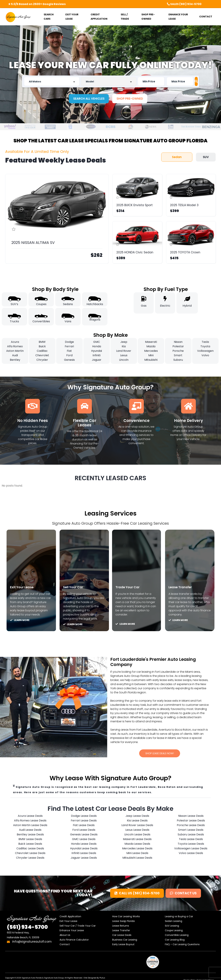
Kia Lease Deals (137, 821)
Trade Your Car (131, 587)
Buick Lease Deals (30, 844)
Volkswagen (205, 351)
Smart (178, 355)
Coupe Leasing (174, 931)
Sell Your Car (76, 587)
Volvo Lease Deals (191, 854)
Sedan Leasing (174, 922)
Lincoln (124, 360)
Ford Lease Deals (84, 830)
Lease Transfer (183, 587)
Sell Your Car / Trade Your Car (78, 926)
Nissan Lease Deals (191, 817)
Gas (144, 305)
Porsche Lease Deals (191, 826)
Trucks (14, 321)
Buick (42, 346)
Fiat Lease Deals (84, 826)
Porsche (178, 351)
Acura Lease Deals (30, 817)
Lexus (124, 355)
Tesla (205, 342)
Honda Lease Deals (84, 844)
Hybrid (187, 305)
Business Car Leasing (125, 940)
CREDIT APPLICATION (99, 17)
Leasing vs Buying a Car (179, 917)
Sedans (68, 304)
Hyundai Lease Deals (84, 849)
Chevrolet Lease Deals (30, 854)
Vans (68, 321)
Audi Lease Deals (30, 830)
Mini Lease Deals (137, 854)
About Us (65, 936)
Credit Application (70, 917)
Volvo (205, 355)
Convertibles (41, 321)
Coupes (41, 304)
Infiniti (97, 355)
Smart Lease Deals (191, 830)
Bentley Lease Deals (30, 835)
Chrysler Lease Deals (30, 858)
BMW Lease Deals (30, 840)
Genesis (69, 360)
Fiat (69, 351)
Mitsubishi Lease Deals (137, 858)
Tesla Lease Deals (191, 840)
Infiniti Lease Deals (84, 854)
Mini (151, 355)
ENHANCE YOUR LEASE (178, 17)
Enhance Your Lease (72, 931)
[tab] (110, 790)
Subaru (178, 360)
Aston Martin (15, 351)
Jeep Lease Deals (137, 817)
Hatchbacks (95, 304)
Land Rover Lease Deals (137, 826)
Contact (65, 945)
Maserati (151, 342)
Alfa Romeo (15, 346)
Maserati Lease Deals (137, 840)
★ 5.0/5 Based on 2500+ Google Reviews (37, 4)
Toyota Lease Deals (191, 844)
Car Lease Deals (122, 936)
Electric (165, 305)
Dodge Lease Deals (84, 817)
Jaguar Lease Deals (84, 858)
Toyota (205, 346)
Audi (15, 355)
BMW (42, 342)
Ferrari (69, 346)
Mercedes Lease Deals (137, 849)
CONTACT (206, 17)
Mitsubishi (151, 360)
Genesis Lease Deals (84, 835)
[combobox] (51, 81)
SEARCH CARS (49, 17)
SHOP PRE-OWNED (148, 17)
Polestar (178, 346)
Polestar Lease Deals (191, 821)
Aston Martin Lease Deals (30, 826)
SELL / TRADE (125, 17)
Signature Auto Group (54, 979)
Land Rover (124, 351)
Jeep (124, 342)
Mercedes (151, 351)
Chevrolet (42, 355)
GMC (97, 342)
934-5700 (27, 928)
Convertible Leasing (177, 936)
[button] (89, 99)
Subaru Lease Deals (191, 835)
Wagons (95, 320)
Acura (15, 342)
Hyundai (97, 351)
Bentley (15, 360)
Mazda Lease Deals (137, 844)
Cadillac (42, 351)
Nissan (178, 342)
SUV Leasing (172, 926)
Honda (97, 346)
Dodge (69, 342)
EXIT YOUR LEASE (72, 17)
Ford (69, 355)
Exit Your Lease (25, 587)
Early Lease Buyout (123, 945)
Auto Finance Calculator (74, 940)
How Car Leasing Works (126, 917)
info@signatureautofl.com (29, 942)
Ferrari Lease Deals (84, 821)
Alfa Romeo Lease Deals (30, 821)
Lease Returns (121, 926)
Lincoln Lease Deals (137, 835)
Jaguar (97, 360)
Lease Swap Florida (123, 922)
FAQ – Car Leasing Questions (182, 945)
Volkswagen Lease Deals (191, 849)
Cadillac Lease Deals (30, 849)
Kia (124, 346)
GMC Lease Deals (84, 840)
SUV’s (14, 304)
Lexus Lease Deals (137, 830)
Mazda (151, 346)
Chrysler (42, 360)
